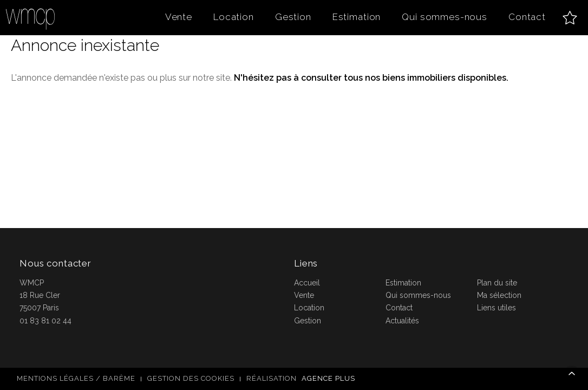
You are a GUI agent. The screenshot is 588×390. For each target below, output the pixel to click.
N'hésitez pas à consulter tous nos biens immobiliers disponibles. (371, 78)
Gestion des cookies (191, 378)
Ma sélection (499, 295)
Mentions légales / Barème (76, 378)
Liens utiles (496, 308)
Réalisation (302, 378)
